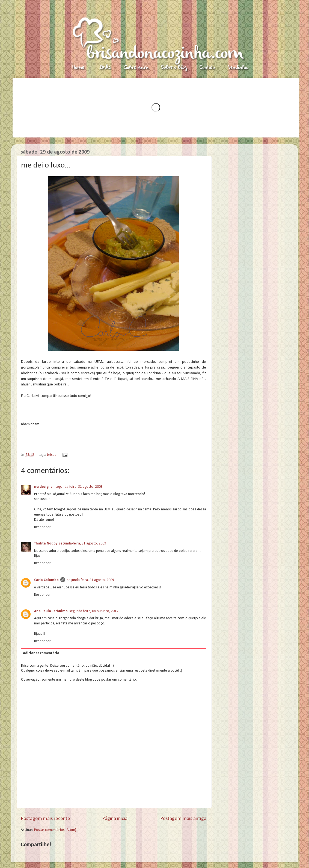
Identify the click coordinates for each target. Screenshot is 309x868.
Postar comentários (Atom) (55, 830)
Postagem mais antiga (183, 819)
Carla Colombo (46, 580)
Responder (42, 527)
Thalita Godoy (46, 544)
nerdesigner (44, 487)
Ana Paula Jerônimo (51, 611)
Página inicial (115, 819)
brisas (52, 455)
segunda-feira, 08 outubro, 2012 (94, 611)
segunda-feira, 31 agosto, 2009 (79, 487)
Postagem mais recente (45, 819)
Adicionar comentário (41, 653)
